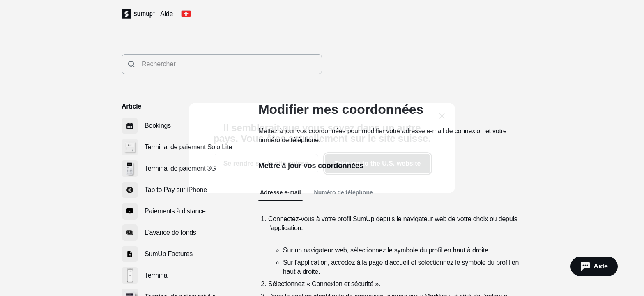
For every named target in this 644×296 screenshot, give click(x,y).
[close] (442, 116)
